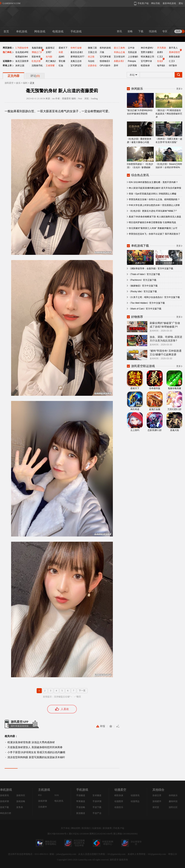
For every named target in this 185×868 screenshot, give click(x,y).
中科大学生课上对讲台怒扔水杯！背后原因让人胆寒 (154, 205)
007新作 (173, 66)
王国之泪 (92, 52)
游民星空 (9, 83)
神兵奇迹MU (147, 48)
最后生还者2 (77, 52)
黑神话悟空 (174, 52)
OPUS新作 (105, 66)
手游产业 (97, 813)
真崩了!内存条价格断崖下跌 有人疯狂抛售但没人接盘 (155, 217)
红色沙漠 (36, 61)
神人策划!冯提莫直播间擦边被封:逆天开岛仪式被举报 (155, 188)
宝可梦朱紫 (105, 57)
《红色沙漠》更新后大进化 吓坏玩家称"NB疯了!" (153, 211)
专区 (165, 31)
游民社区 (173, 807)
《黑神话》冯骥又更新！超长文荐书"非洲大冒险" (169, 133)
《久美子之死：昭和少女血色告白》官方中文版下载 (154, 297)
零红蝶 (62, 61)
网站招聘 (76, 828)
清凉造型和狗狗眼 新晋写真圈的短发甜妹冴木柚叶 (36, 757)
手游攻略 (81, 807)
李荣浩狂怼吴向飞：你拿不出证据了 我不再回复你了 (155, 234)
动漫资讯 (135, 795)
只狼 (102, 52)
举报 (101, 726)
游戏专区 (21, 795)
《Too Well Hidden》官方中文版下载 (147, 303)
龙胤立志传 (76, 61)
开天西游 (162, 48)
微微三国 (92, 48)
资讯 (119, 31)
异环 (116, 66)
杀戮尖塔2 (119, 61)
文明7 (49, 52)
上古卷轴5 (133, 57)
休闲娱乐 (173, 795)
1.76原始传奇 (22, 48)
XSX (57, 795)
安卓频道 (97, 795)
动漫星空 (120, 790)
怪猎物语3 (105, 61)
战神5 (62, 57)
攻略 (130, 31)
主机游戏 (44, 790)
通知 (181, 3)
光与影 (49, 57)
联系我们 (86, 828)
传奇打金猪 (76, 48)
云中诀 (131, 48)
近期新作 (7, 61)
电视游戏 (58, 31)
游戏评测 (4, 801)
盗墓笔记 (50, 48)
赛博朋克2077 (77, 57)
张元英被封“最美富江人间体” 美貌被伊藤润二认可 (153, 228)
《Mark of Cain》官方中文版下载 (145, 309)
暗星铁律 (145, 66)
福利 (25, 83)
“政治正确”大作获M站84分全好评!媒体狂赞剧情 (140, 104)
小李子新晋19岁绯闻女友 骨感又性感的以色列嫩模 (36, 752)
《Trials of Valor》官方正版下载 (144, 274)
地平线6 (161, 66)
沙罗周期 (132, 66)
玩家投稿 (97, 828)
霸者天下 (63, 48)
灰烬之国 (20, 66)
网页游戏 (7, 48)
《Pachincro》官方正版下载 (143, 280)
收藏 (111, 726)
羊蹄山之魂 (119, 52)
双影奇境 (36, 57)
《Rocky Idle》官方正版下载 (143, 291)
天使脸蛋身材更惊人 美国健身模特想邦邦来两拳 (35, 747)
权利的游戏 (105, 48)
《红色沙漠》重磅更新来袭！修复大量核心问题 (140, 133)
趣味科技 (173, 801)
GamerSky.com (85, 860)
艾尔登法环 (119, 57)
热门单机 (7, 52)
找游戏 (153, 31)
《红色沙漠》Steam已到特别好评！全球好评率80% (169, 158)
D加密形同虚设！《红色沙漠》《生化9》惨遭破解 (140, 158)
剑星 (61, 52)
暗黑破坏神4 (22, 57)
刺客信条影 (174, 57)
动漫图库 (119, 801)
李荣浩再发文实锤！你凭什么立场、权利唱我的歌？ (154, 199)
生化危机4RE (22, 52)
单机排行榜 (6, 813)
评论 (35, 76)
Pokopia (132, 61)
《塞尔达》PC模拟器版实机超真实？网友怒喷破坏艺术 (169, 106)
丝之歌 (91, 57)
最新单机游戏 (169, 3)
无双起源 (132, 52)
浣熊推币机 (37, 66)
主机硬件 (43, 807)
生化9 (160, 61)
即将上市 (7, 66)
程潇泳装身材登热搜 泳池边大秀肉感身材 (31, 742)
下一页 (82, 691)
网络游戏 (40, 31)
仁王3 (172, 61)
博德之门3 (37, 52)
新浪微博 (107, 828)
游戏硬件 (157, 801)
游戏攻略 (21, 801)
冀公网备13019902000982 (125, 834)
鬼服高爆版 (37, 48)
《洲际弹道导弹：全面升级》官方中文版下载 (151, 269)
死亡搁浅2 (51, 61)
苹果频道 (81, 801)
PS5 (40, 795)
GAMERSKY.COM (11, 3)
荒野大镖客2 (147, 52)
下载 (141, 31)
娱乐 (18, 83)
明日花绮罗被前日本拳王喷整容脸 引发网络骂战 (152, 222)
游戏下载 (4, 807)
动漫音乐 (119, 807)
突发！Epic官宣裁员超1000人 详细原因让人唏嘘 (153, 194)
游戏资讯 (4, 795)
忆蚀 (61, 66)
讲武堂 (156, 807)
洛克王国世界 (22, 61)
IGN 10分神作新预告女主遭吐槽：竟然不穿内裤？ (153, 182)
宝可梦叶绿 (146, 61)
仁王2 (160, 57)
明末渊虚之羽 (147, 57)
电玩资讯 (59, 801)
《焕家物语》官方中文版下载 (143, 286)
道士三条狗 (119, 48)
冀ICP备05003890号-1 (58, 834)
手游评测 (97, 801)
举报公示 (173, 854)
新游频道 (81, 813)
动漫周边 (135, 801)
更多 (179, 89)
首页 (6, 31)
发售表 (20, 807)
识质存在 (92, 66)
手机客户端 (119, 828)
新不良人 (173, 48)
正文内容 (14, 76)
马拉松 (91, 61)
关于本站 (65, 828)
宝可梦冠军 (76, 66)
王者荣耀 (50, 66)
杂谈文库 (157, 795)
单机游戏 (22, 31)
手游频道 (81, 795)
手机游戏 (76, 31)
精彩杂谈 (119, 795)
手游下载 (97, 807)
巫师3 (160, 52)
